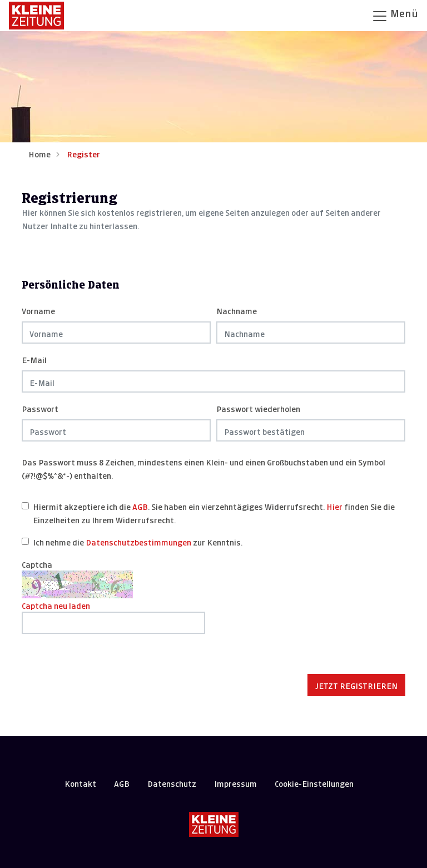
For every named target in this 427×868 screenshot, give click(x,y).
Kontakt (80, 783)
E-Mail (34, 359)
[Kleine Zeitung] (214, 824)
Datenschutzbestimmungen (138, 541)
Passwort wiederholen (258, 408)
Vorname (38, 310)
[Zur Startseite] (36, 16)
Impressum (235, 783)
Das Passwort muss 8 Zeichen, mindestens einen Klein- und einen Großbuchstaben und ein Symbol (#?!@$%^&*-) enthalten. (203, 468)
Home (39, 153)
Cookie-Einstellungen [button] (314, 783)
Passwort (40, 408)
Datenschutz (172, 783)
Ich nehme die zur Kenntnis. (138, 541)
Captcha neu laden (56, 605)
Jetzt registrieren (356, 685)
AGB (140, 506)
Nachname (237, 310)
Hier (334, 506)
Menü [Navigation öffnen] (395, 15)
